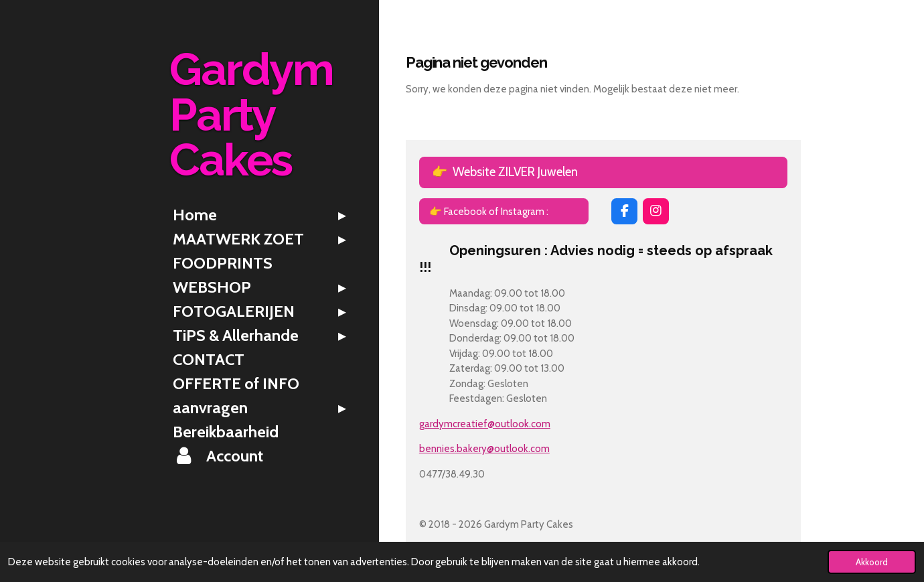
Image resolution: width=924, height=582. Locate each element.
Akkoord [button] (872, 562)
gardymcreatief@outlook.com (485, 424)
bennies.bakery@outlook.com (484, 449)
